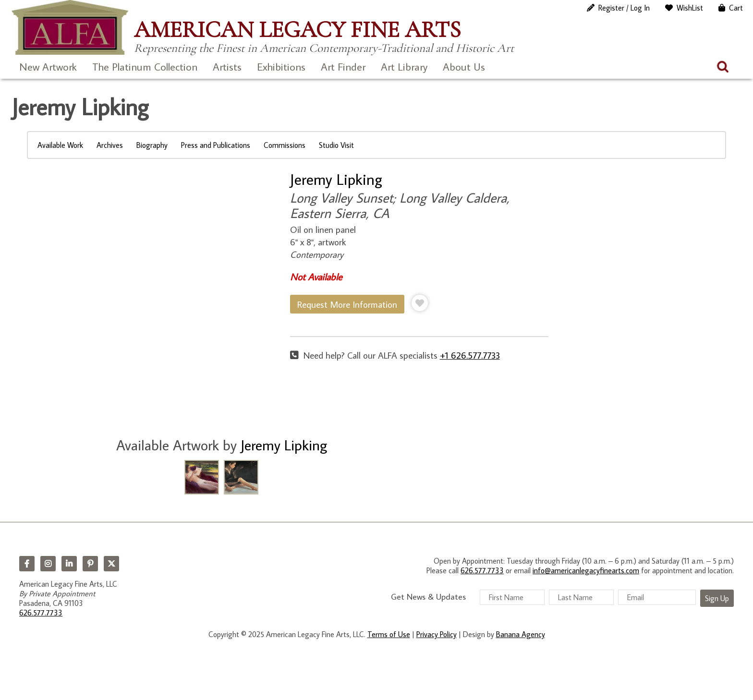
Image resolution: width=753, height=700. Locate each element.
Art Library (404, 66)
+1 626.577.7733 (470, 355)
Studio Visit (336, 145)
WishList (690, 8)
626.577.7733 (41, 613)
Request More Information (347, 304)
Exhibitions (281, 66)
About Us (464, 66)
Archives (110, 145)
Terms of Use (389, 634)
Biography (152, 145)
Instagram (48, 564)
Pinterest (90, 564)
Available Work (60, 145)
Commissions (285, 145)
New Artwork (48, 66)
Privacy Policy (437, 634)
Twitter (111, 564)
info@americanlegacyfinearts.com (586, 570)
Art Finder (343, 66)
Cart (736, 8)
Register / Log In (624, 8)
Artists (227, 66)
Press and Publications (216, 145)
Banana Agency (521, 634)
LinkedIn (69, 564)
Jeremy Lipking (336, 179)
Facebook (27, 564)
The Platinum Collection (145, 66)
